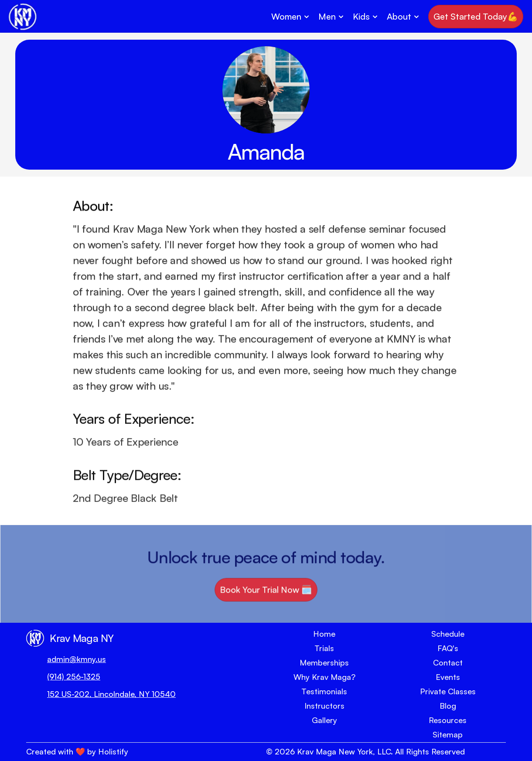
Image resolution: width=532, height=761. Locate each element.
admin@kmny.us (77, 659)
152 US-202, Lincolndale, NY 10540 (111, 694)
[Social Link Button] (39, 727)
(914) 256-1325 (74, 676)
